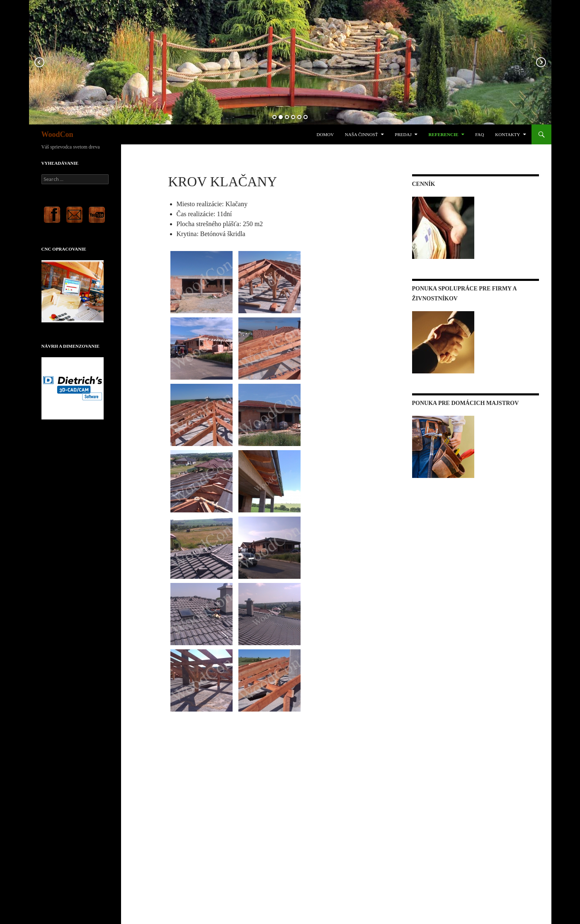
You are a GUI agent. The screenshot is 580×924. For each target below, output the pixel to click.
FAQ (479, 134)
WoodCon (57, 134)
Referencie (443, 134)
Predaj (403, 134)
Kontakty (507, 134)
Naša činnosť (362, 134)
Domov (325, 134)
